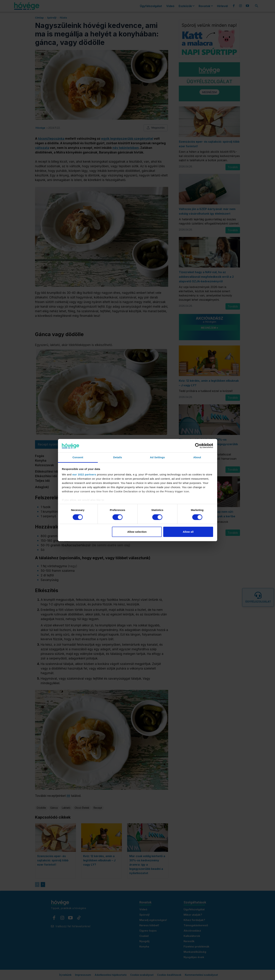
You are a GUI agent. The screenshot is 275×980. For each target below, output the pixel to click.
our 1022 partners (84, 474)
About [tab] (197, 457)
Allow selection (137, 532)
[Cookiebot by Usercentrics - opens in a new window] (198, 446)
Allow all (188, 532)
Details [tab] (118, 457)
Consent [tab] (78, 457)
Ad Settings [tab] (157, 457)
